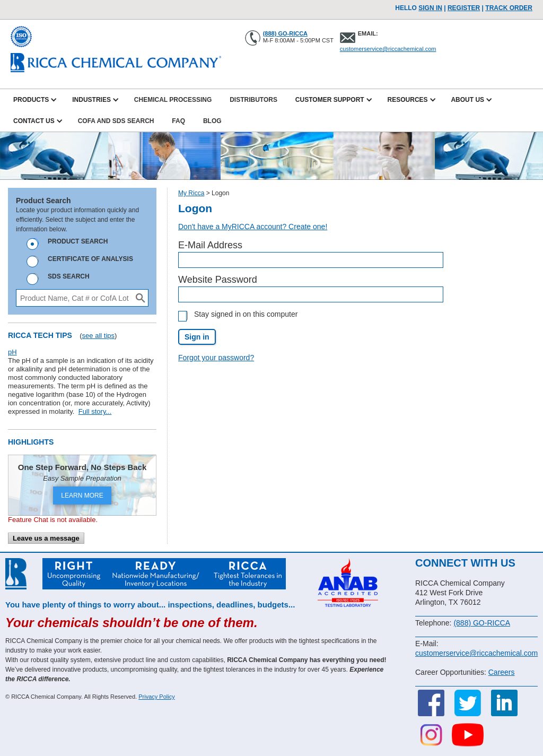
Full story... (95, 411)
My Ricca (191, 193)
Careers (502, 672)
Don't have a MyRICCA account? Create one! (253, 227)
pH (12, 352)
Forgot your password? (216, 358)
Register (464, 8)
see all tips (98, 336)
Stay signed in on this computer (246, 314)
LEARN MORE (82, 496)
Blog (212, 121)
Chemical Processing (173, 100)
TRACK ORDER (509, 8)
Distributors (253, 100)
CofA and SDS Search (116, 121)
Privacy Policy (156, 697)
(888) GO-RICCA (285, 33)
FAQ (178, 121)
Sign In (430, 8)
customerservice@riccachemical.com (388, 49)
